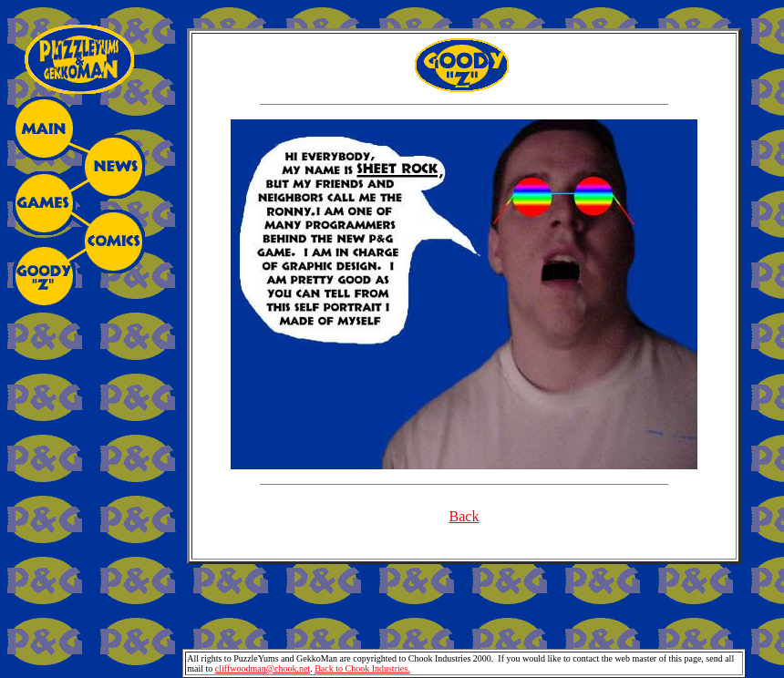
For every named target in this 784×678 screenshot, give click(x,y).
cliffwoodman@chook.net (263, 668)
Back (464, 516)
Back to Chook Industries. (362, 668)
